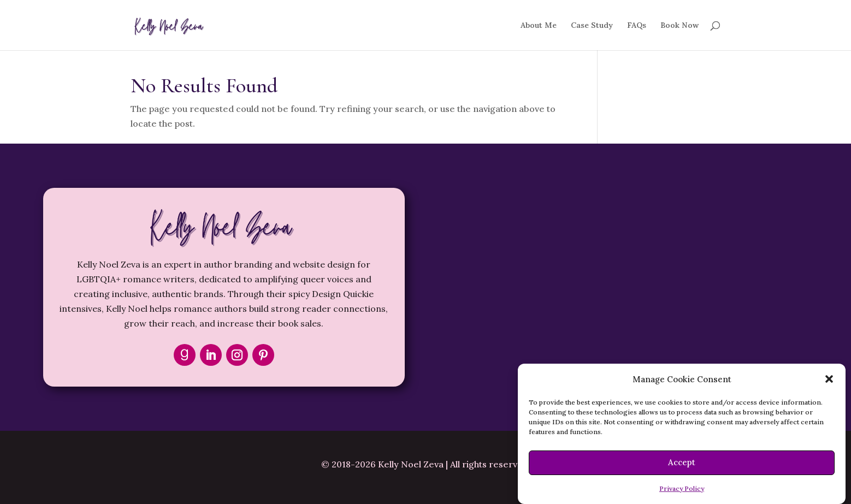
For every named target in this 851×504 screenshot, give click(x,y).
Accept (682, 462)
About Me (539, 26)
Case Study (592, 26)
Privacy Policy (682, 488)
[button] (829, 379)
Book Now (679, 26)
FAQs (637, 26)
